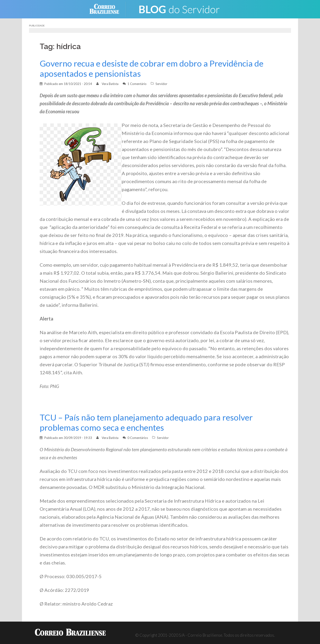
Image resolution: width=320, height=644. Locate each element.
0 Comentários (138, 438)
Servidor (161, 84)
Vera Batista (110, 84)
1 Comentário (137, 84)
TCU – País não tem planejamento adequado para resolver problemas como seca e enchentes (146, 422)
